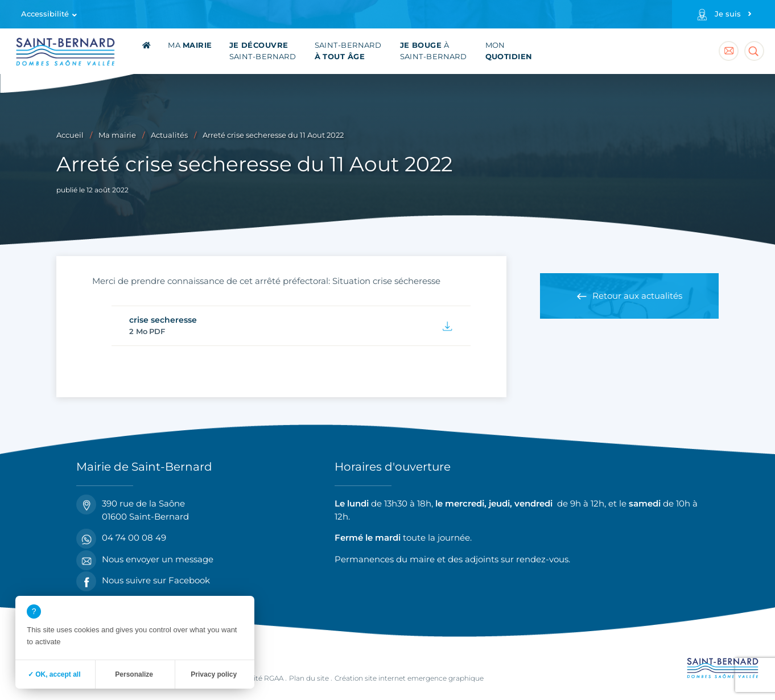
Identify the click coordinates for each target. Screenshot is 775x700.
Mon (509, 51)
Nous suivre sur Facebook (143, 581)
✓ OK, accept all (54, 674)
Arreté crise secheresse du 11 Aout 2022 (273, 135)
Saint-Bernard (263, 51)
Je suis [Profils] (728, 14)
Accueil (70, 135)
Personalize (134, 674)
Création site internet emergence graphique (409, 678)
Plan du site (309, 678)
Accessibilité (45, 14)
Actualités (169, 135)
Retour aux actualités (637, 296)
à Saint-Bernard (434, 51)
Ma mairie (117, 135)
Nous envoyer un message (145, 560)
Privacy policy (214, 674)
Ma (190, 45)
